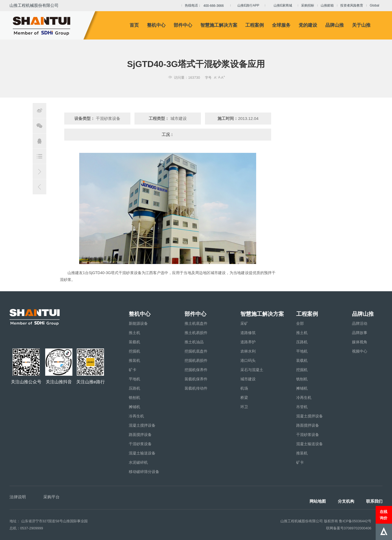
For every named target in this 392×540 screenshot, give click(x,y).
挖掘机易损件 (196, 360)
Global (374, 5)
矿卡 (133, 370)
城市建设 (248, 379)
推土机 (134, 333)
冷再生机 (136, 416)
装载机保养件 (196, 379)
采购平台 (51, 497)
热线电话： (206, 6)
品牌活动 (360, 323)
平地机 (134, 379)
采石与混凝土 (252, 370)
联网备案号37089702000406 (349, 528)
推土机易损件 (196, 333)
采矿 (244, 323)
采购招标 (308, 5)
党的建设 (308, 25)
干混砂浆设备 (140, 444)
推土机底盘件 (196, 323)
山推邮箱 (327, 5)
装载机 (134, 342)
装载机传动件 (196, 388)
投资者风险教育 (352, 5)
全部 (300, 323)
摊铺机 (134, 407)
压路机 (134, 388)
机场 (244, 388)
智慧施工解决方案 (219, 25)
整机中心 (156, 25)
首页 (134, 25)
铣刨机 (134, 398)
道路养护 (248, 342)
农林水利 (248, 351)
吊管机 (302, 407)
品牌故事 (360, 333)
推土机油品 (194, 342)
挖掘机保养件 (196, 370)
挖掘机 (134, 351)
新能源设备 (138, 323)
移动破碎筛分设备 (144, 472)
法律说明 (18, 497)
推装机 (134, 360)
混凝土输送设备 (142, 453)
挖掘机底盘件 (196, 351)
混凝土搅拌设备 (142, 425)
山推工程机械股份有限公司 (34, 5)
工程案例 (255, 25)
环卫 (244, 407)
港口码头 (248, 360)
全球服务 (281, 25)
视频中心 (360, 351)
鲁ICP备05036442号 (355, 521)
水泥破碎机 (138, 462)
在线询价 (384, 515)
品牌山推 (335, 25)
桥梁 (244, 398)
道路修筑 (248, 333)
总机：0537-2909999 (26, 528)
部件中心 (183, 25)
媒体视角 (360, 342)
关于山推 (361, 25)
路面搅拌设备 (140, 435)
